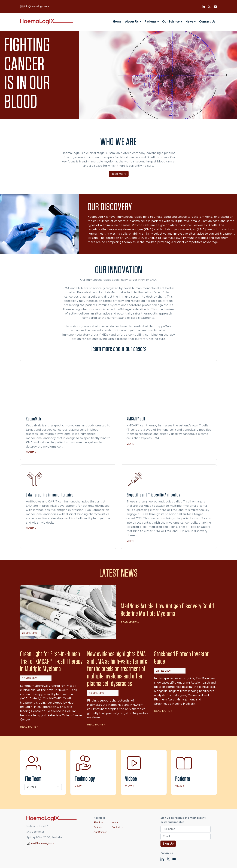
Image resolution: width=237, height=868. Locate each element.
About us (98, 822)
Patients (152, 22)
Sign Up (168, 844)
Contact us (118, 827)
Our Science (172, 22)
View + (79, 786)
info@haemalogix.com (37, 6)
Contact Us (207, 22)
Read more (119, 174)
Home (117, 22)
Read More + (130, 622)
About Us (133, 22)
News (191, 22)
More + (31, 452)
